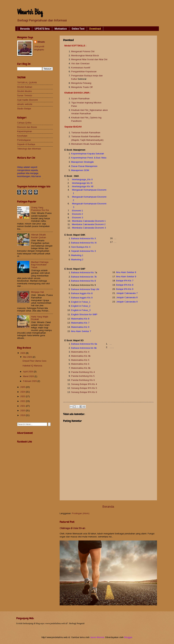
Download (95, 29)
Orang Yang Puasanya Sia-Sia (40, 209)
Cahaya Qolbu (24, 123)
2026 (23, 353)
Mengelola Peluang (81, 83)
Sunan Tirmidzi (25, 95)
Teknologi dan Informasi (29, 149)
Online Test (78, 29)
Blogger (128, 637)
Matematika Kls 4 (80, 352)
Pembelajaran (24, 140)
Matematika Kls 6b (81, 368)
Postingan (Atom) (81, 513)
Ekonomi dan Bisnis (27, 127)
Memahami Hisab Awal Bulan (86, 144)
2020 (23, 410)
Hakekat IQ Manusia (32, 366)
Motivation (61, 29)
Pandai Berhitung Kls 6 (83, 380)
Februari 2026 (30, 381)
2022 (23, 401)
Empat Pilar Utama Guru (34, 361)
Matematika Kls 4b (81, 356)
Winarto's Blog (30, 13)
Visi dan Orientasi (80, 63)
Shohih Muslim (24, 91)
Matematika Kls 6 (80, 364)
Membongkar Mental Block (85, 56)
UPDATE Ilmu (42, 29)
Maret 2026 (29, 376)
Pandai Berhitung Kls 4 (83, 372)
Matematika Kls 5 (80, 360)
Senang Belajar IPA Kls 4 (84, 384)
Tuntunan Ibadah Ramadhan (86, 133)
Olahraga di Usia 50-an (72, 528)
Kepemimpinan (25, 131)
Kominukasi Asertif (81, 68)
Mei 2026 (28, 357)
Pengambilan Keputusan (84, 71)
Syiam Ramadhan (80, 99)
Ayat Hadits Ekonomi (27, 100)
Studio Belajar (24, 109)
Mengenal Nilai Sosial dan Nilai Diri (89, 59)
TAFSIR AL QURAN (27, 83)
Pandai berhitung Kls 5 (83, 376)
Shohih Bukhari (25, 87)
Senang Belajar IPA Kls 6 (84, 392)
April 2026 (28, 372)
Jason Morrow (97, 637)
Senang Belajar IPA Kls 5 (84, 388)
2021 (23, 406)
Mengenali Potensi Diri (83, 51)
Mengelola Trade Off (82, 87)
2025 (23, 387)
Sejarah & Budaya (26, 144)
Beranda (25, 29)
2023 (23, 396)
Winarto (41, 42)
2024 (23, 392)
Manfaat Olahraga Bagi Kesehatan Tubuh (40, 265)
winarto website (25, 104)
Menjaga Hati (37, 292)
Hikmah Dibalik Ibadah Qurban (39, 236)
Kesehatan (22, 136)
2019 (23, 415)
